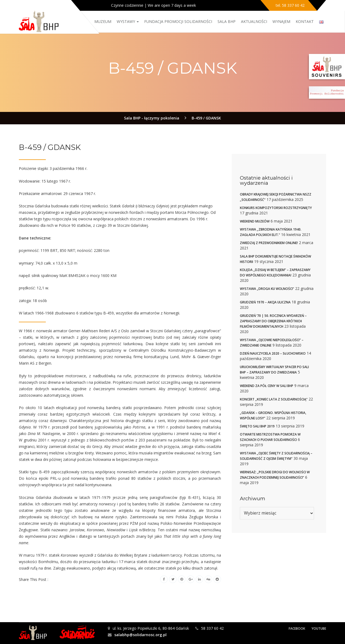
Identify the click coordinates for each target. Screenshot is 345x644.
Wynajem (281, 21)
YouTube (319, 628)
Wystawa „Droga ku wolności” (267, 289)
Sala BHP (227, 21)
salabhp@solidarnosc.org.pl (140, 635)
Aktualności (254, 21)
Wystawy (128, 21)
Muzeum (103, 21)
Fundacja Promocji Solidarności (178, 21)
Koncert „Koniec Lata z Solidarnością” (274, 399)
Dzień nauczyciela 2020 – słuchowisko (273, 353)
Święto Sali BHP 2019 (257, 426)
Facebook (297, 628)
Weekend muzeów (255, 221)
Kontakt (305, 21)
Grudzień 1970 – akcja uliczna (265, 302)
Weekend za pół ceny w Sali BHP (267, 386)
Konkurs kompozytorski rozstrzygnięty (276, 208)
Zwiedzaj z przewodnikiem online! (269, 243)
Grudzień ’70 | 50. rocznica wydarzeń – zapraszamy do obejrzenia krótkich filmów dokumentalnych (273, 321)
